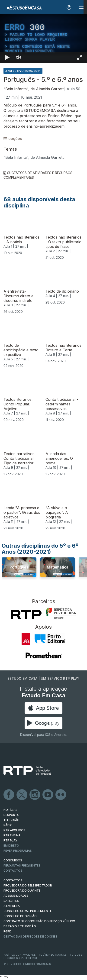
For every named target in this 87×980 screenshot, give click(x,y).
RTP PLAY (10, 840)
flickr (61, 795)
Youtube (48, 795)
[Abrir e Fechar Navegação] (81, 8)
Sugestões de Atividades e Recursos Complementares (38, 175)
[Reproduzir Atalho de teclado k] (7, 57)
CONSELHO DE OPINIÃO (20, 916)
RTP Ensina (12, 835)
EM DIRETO (11, 846)
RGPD (7, 931)
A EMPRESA (12, 906)
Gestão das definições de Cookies (30, 936)
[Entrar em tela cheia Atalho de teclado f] (80, 57)
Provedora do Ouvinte (22, 891)
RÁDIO (8, 825)
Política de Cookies (53, 955)
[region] (43, 38)
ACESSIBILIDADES (16, 896)
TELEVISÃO (11, 820)
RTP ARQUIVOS (14, 830)
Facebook (9, 795)
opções (13, 139)
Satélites (11, 901)
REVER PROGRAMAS (18, 851)
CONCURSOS (13, 860)
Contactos (13, 871)
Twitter (22, 795)
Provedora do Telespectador (28, 885)
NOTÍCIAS (10, 810)
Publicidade (29, 958)
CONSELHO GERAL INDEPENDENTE (28, 911)
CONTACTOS (13, 880)
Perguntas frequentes (22, 865)
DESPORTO (11, 815)
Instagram (35, 795)
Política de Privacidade (19, 955)
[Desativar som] (19, 57)
